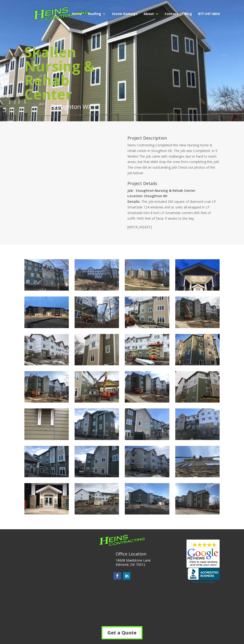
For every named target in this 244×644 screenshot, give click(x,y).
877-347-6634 (209, 14)
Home (77, 14)
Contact (172, 14)
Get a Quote (122, 633)
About (149, 14)
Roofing (95, 14)
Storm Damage (125, 14)
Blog (188, 14)
